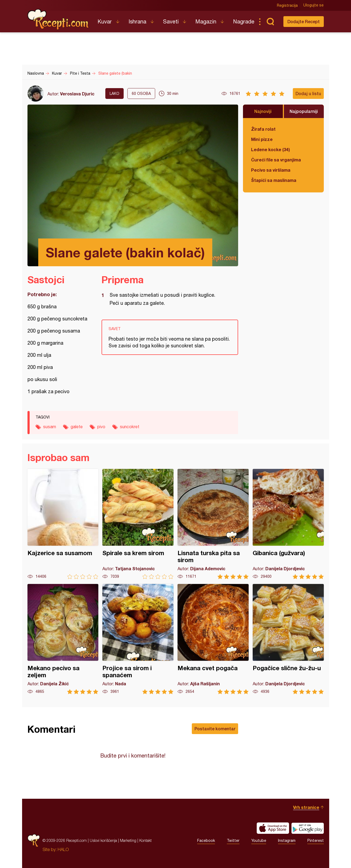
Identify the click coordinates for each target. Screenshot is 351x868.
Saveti (171, 21)
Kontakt (145, 840)
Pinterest (316, 841)
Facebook (206, 841)
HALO (63, 849)
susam (50, 427)
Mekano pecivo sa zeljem (63, 639)
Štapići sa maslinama (274, 180)
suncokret (130, 427)
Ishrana (137, 21)
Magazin (206, 21)
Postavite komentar (215, 729)
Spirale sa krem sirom (138, 524)
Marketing (128, 840)
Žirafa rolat (263, 129)
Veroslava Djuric (77, 94)
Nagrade (244, 21)
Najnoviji (263, 111)
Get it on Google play (308, 828)
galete (77, 427)
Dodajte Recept (304, 21)
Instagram (287, 841)
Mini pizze (262, 139)
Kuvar (105, 21)
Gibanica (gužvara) (288, 524)
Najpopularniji (304, 111)
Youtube (259, 841)
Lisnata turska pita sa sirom (213, 524)
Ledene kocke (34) (270, 149)
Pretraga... (270, 22)
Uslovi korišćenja (103, 840)
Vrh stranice (306, 807)
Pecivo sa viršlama (271, 170)
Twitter (233, 841)
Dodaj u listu (308, 93)
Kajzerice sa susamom (63, 524)
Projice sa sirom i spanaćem (138, 639)
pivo (101, 427)
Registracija (288, 5)
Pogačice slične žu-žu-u (288, 639)
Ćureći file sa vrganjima (276, 160)
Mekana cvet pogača (213, 639)
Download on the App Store (273, 828)
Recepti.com (58, 19)
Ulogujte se (314, 5)
